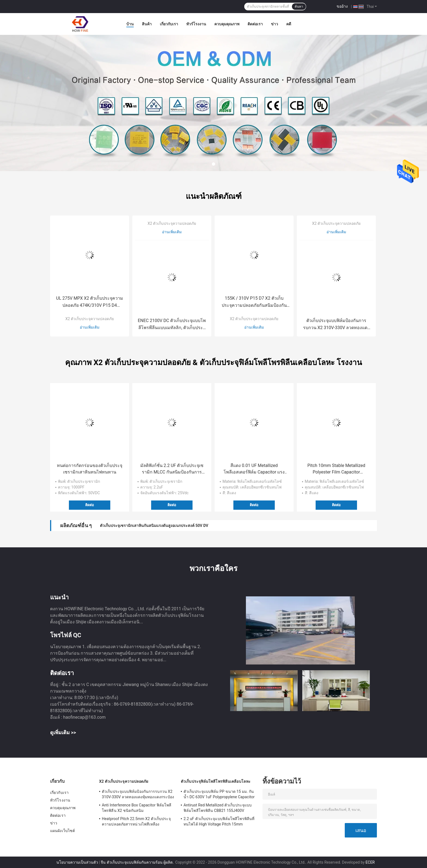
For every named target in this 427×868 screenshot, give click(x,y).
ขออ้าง (342, 6)
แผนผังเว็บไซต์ (62, 831)
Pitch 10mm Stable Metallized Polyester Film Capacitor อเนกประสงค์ (336, 469)
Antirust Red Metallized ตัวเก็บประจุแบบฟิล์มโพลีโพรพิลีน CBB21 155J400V (218, 808)
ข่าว (274, 24)
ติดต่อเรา (255, 24)
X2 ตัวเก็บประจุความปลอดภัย (90, 319)
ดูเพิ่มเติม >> (63, 732)
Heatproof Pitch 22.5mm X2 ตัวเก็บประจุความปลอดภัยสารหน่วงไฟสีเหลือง (136, 821)
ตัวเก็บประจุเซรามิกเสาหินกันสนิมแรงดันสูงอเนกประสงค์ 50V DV (154, 526)
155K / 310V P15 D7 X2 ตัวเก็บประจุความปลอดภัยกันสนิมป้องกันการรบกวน (254, 302)
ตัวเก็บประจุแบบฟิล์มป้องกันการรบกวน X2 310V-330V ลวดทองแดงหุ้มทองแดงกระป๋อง (336, 325)
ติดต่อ (90, 505)
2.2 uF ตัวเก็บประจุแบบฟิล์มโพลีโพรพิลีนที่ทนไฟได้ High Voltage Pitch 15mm (219, 821)
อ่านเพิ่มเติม (90, 327)
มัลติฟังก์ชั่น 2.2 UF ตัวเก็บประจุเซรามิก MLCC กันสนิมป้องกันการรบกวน (172, 469)
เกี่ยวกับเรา (169, 24)
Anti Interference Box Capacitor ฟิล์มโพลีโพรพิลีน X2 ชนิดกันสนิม (137, 808)
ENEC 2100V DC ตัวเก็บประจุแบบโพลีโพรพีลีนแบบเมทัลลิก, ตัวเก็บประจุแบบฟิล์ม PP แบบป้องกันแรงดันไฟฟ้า (172, 325)
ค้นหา (299, 7)
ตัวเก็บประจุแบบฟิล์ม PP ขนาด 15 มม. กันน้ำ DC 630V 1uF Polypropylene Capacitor (219, 794)
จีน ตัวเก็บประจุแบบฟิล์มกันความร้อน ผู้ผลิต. (138, 862)
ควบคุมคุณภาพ (227, 24)
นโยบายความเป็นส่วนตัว (77, 862)
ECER (370, 862)
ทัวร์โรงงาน (196, 24)
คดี (289, 24)
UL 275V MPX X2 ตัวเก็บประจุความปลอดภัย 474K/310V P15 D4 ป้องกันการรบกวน (90, 302)
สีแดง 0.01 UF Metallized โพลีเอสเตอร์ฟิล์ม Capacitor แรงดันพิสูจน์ (254, 469)
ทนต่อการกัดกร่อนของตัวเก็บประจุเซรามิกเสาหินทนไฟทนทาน (90, 469)
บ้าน (130, 24)
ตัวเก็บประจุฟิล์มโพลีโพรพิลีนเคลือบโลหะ (216, 781)
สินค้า (147, 24)
